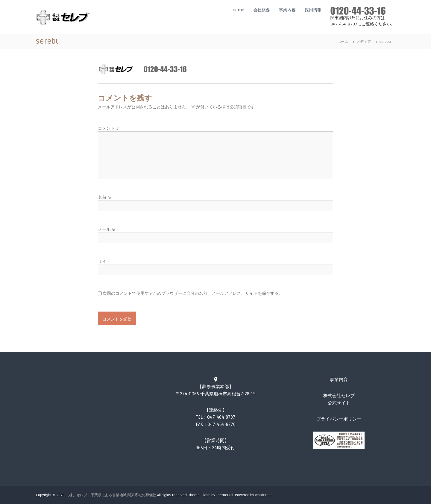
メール (107, 229)
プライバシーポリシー (339, 419)
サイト (104, 261)
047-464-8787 (221, 417)
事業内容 (287, 10)
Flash (206, 495)
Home (238, 10)
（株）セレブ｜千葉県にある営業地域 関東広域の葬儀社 (111, 495)
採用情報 (313, 10)
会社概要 (262, 10)
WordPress (264, 495)
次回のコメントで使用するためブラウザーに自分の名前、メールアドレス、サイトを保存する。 (193, 293)
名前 (105, 197)
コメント (109, 128)
